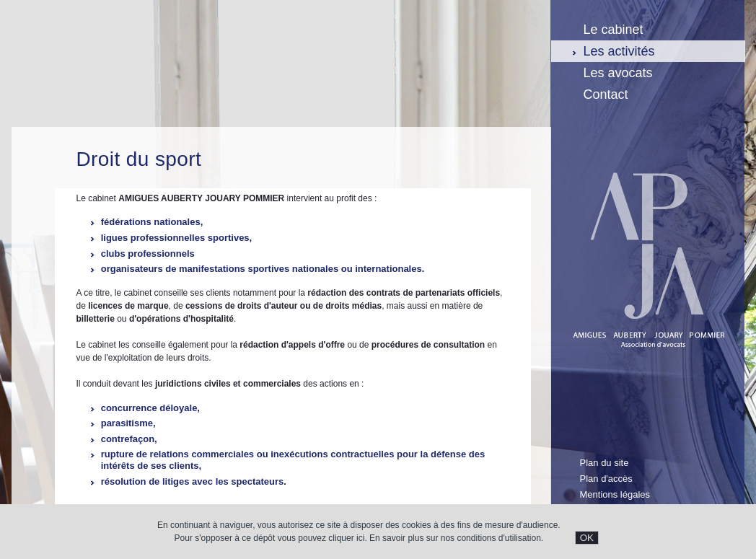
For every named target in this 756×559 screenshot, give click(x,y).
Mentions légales (615, 494)
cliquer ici (346, 538)
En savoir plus (396, 538)
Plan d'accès (606, 479)
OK (587, 538)
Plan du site (605, 463)
